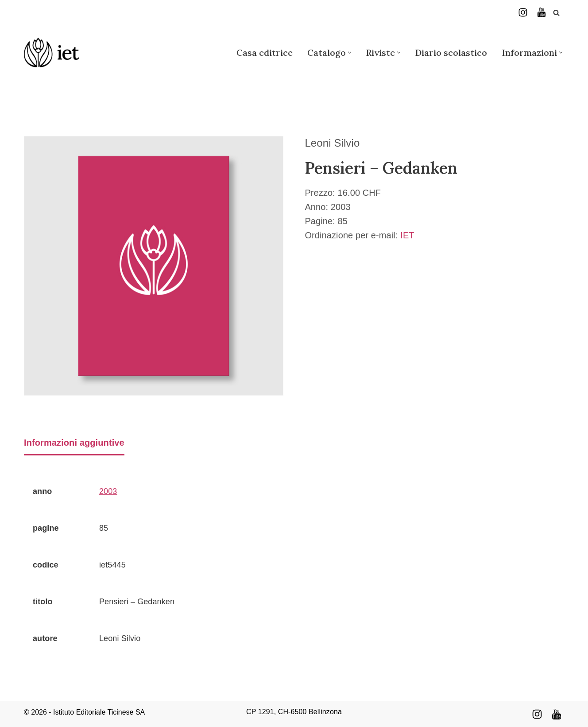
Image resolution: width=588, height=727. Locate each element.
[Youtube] (557, 714)
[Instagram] (523, 12)
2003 (108, 491)
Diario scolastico (451, 52)
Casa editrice (265, 52)
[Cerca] (556, 13)
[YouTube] (542, 12)
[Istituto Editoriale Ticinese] (52, 52)
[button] (350, 52)
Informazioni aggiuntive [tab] (74, 443)
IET (407, 235)
